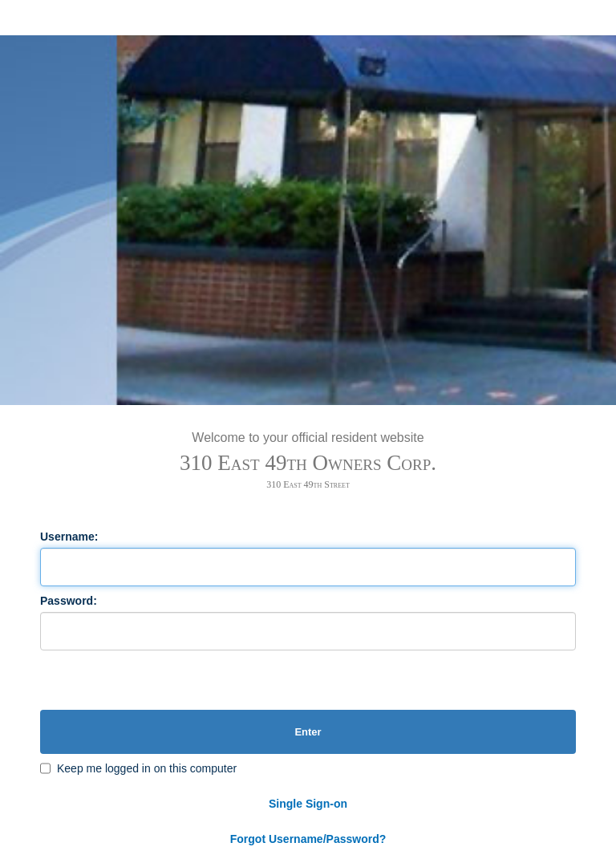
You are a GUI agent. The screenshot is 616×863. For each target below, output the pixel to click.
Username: (69, 537)
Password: (69, 601)
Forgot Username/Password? (308, 839)
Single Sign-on (308, 804)
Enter (308, 732)
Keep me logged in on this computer (147, 768)
